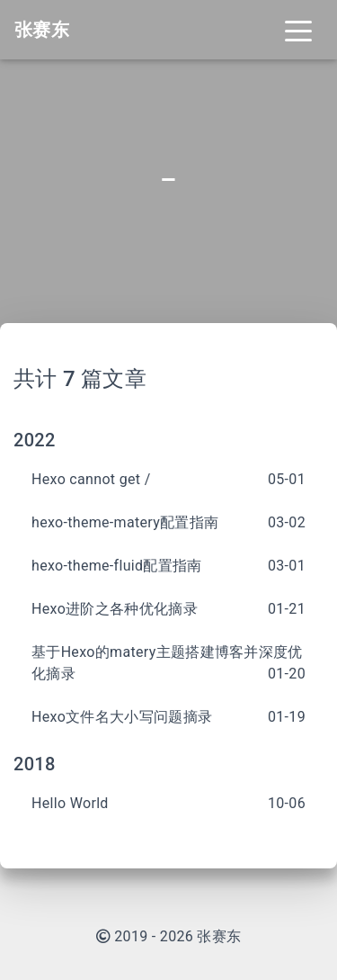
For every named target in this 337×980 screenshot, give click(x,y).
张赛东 (219, 936)
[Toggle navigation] (298, 30)
